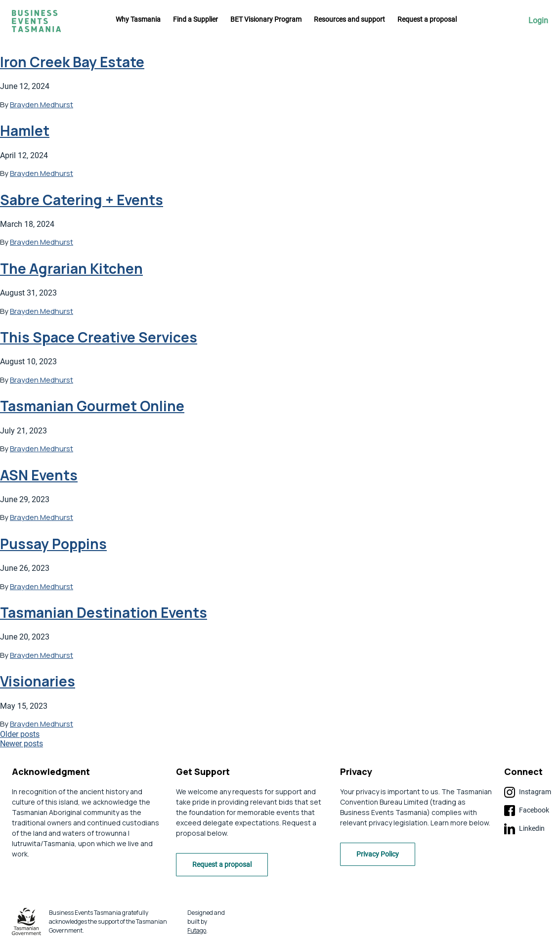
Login (538, 21)
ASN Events (39, 475)
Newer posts (22, 744)
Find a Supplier (195, 19)
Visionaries (38, 681)
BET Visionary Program (266, 19)
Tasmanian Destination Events (104, 612)
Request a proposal (427, 19)
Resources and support (349, 19)
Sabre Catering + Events (82, 200)
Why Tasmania (138, 19)
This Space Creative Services (99, 337)
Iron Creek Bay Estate (72, 62)
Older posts (20, 734)
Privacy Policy (378, 854)
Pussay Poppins (53, 544)
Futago (197, 930)
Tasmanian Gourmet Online (92, 406)
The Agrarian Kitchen (71, 268)
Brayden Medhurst (42, 105)
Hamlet (25, 130)
